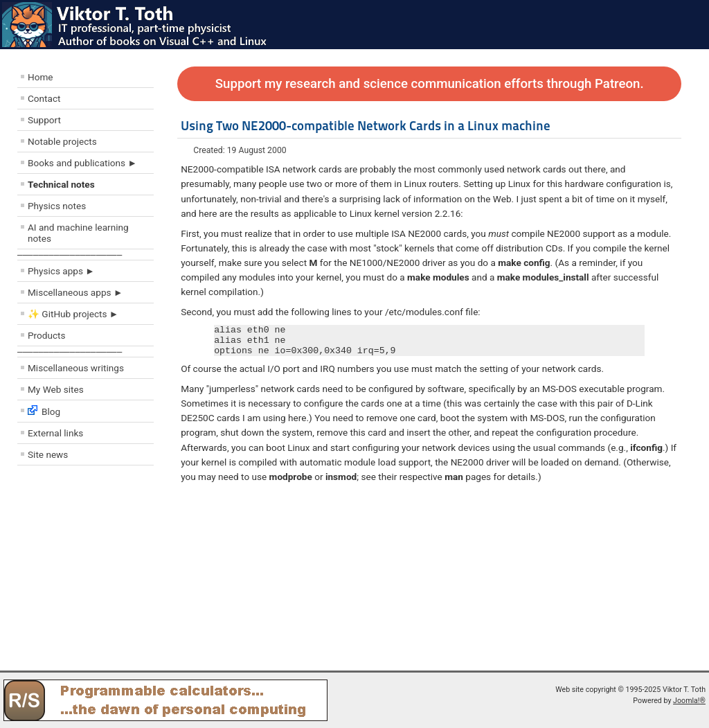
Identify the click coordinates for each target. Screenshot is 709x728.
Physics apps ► (61, 271)
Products (47, 335)
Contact (44, 98)
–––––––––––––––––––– (70, 255)
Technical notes (61, 184)
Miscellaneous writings (76, 368)
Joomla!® (689, 701)
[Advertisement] (100, 571)
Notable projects (62, 141)
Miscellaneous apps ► (75, 292)
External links (55, 433)
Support (44, 120)
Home (41, 77)
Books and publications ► (82, 163)
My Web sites (56, 389)
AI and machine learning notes (78, 233)
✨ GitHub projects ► (73, 314)
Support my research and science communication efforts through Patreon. (430, 84)
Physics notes (57, 206)
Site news (48, 454)
